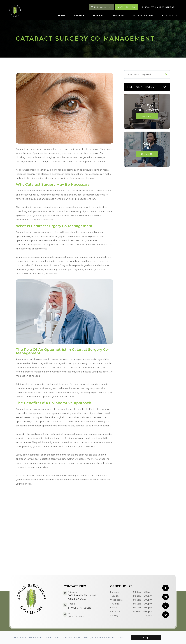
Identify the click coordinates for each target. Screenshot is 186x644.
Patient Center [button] (143, 16)
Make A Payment (103, 7)
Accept (146, 638)
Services (98, 16)
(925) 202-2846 (128, 7)
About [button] (79, 16)
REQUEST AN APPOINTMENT (159, 7)
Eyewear (118, 16)
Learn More (147, 116)
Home (62, 16)
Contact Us (170, 16)
